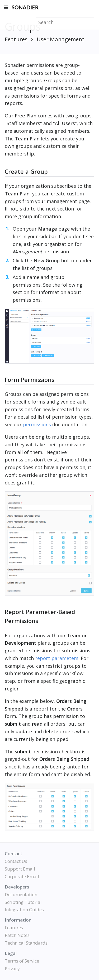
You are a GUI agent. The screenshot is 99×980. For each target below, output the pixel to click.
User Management (61, 39)
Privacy (12, 968)
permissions (37, 424)
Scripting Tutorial (23, 902)
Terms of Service (22, 961)
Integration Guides (24, 910)
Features (16, 39)
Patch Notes (17, 935)
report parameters (57, 658)
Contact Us (16, 861)
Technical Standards (26, 943)
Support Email (20, 869)
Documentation (21, 894)
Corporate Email (22, 876)
